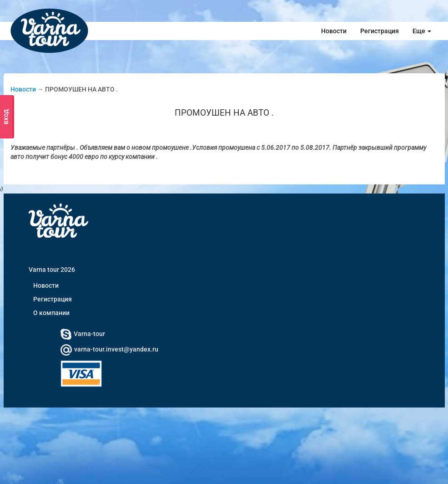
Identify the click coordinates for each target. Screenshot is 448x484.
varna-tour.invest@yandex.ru (109, 349)
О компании (51, 313)
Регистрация (380, 31)
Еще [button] (422, 31)
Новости (334, 31)
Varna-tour (83, 334)
